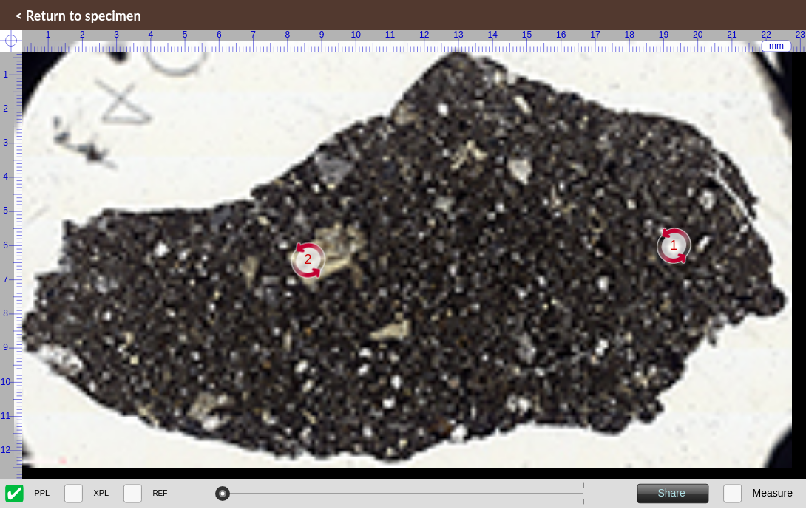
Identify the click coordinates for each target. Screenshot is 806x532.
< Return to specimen (78, 16)
